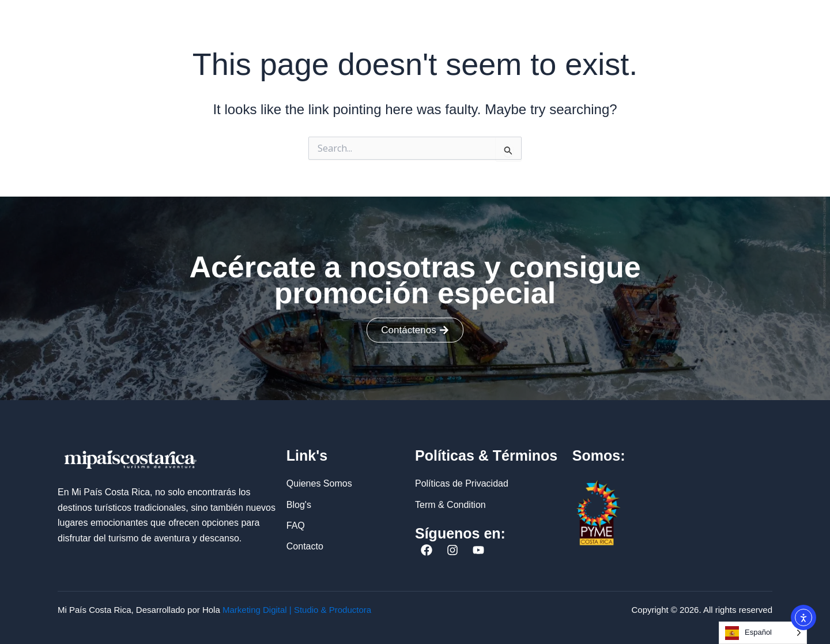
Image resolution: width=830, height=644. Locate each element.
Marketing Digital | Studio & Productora (297, 610)
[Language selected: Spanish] (763, 633)
